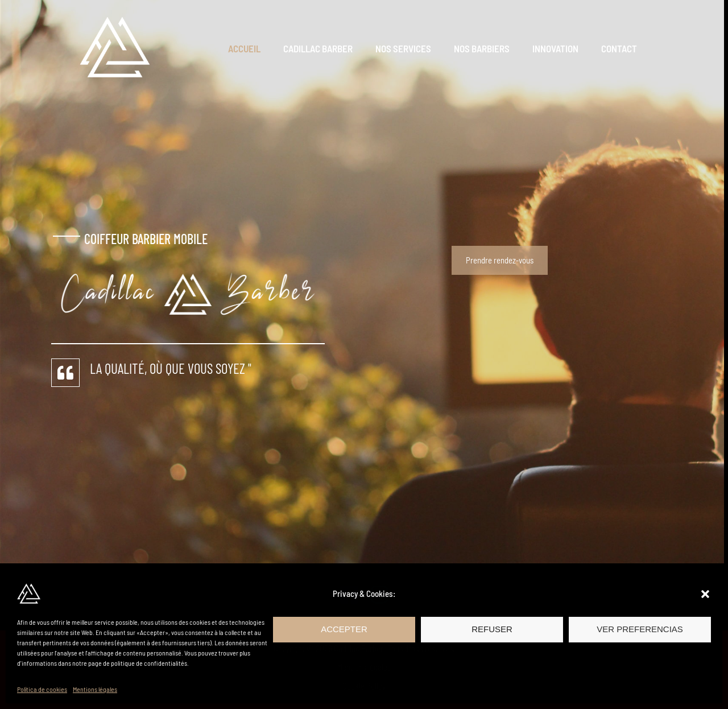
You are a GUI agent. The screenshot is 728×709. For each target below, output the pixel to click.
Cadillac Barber (333, 48)
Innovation (561, 48)
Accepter (344, 629)
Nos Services (415, 48)
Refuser (492, 629)
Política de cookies (42, 689)
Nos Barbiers (490, 48)
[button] (705, 594)
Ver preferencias (640, 629)
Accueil (263, 48)
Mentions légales (95, 689)
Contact (621, 48)
